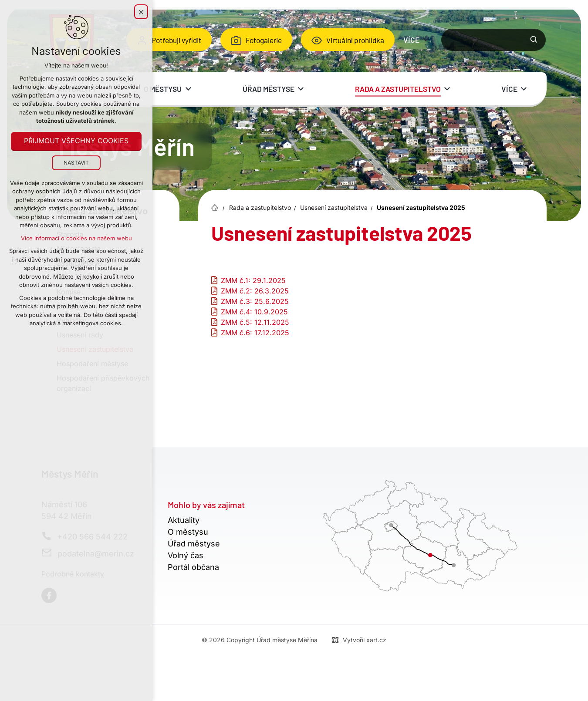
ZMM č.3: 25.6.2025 (255, 301)
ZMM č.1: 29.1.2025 (253, 280)
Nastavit (76, 163)
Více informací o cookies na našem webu (76, 238)
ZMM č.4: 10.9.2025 (254, 312)
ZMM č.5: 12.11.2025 (255, 322)
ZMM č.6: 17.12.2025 (255, 333)
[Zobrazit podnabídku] (426, 40)
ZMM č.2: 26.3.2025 (255, 291)
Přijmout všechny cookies (76, 141)
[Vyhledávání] (534, 40)
